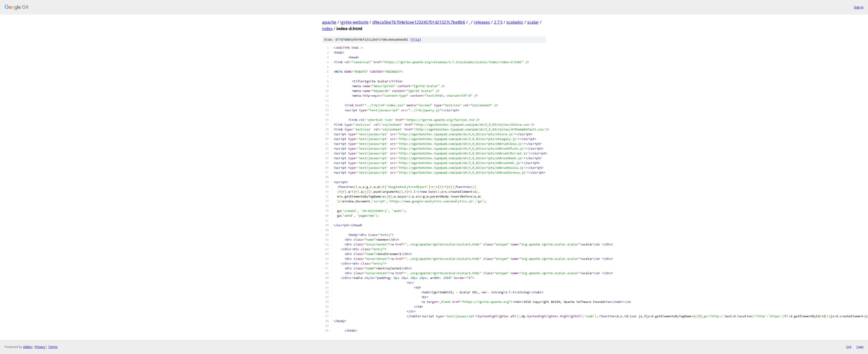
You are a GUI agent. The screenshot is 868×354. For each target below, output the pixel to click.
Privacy (40, 347)
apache (329, 22)
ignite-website (354, 22)
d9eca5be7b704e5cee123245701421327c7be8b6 (419, 22)
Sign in (859, 7)
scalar (533, 22)
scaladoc (515, 22)
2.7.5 (498, 22)
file (416, 40)
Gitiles (28, 347)
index (327, 29)
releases (482, 22)
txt (849, 347)
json (860, 347)
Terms (53, 347)
